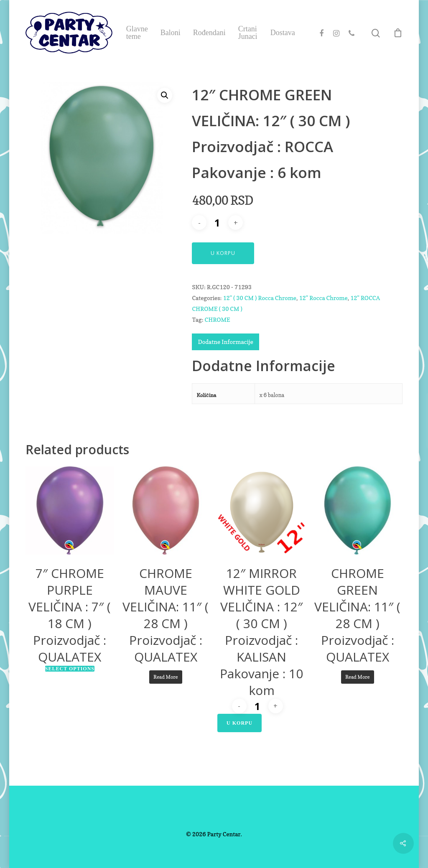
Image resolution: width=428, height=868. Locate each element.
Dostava (283, 33)
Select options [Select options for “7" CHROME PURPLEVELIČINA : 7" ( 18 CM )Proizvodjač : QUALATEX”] (70, 669)
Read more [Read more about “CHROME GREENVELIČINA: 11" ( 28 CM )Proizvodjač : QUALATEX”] (358, 677)
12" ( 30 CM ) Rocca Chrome (260, 298)
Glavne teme (137, 33)
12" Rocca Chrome (323, 298)
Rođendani (209, 33)
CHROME (217, 319)
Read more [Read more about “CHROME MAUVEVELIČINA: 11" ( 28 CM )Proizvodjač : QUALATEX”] (166, 677)
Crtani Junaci (248, 33)
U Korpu (223, 253)
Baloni (171, 33)
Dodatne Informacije (225, 342)
